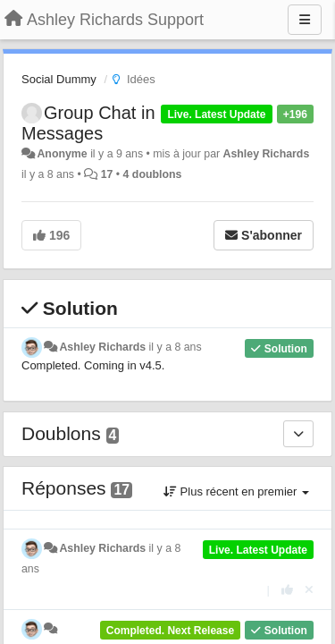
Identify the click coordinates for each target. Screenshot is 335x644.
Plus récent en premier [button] (236, 491)
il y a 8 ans (176, 347)
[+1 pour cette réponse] (287, 590)
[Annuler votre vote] (309, 590)
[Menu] (305, 20)
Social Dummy (59, 79)
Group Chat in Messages (88, 123)
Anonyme (62, 154)
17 (107, 174)
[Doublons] (298, 434)
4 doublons (153, 174)
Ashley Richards (267, 154)
